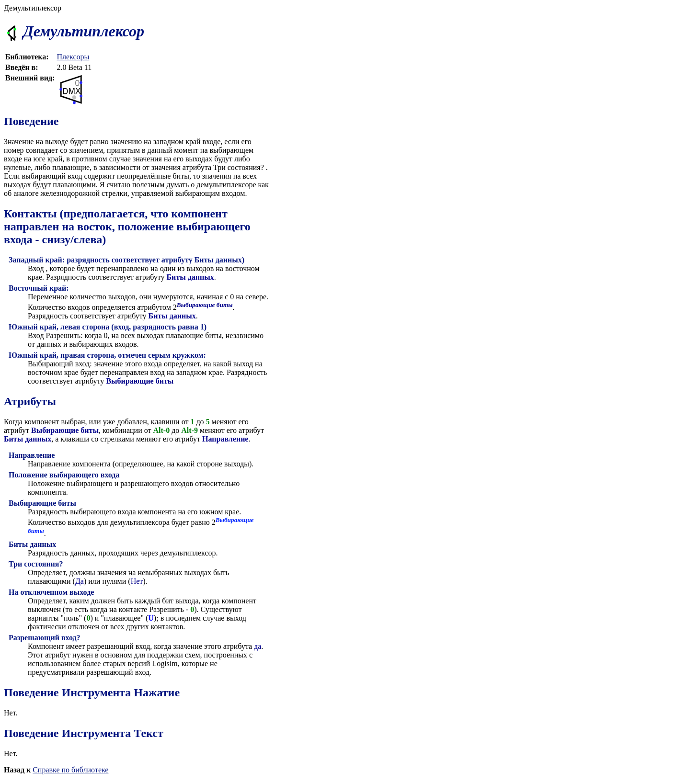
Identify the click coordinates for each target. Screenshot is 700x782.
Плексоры (73, 57)
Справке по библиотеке (70, 770)
